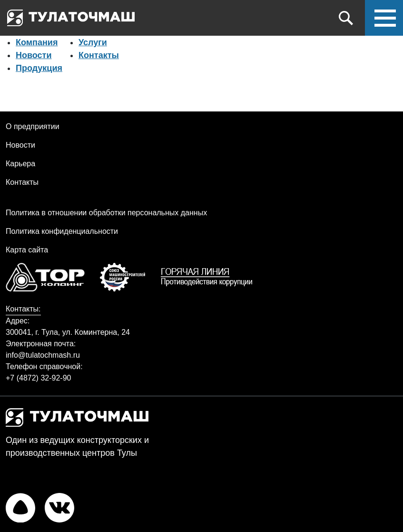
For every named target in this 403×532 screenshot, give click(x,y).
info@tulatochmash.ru (43, 355)
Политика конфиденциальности (62, 231)
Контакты (99, 55)
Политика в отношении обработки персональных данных (106, 213)
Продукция (39, 68)
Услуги (93, 42)
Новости (34, 55)
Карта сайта (27, 250)
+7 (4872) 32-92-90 (38, 378)
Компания (37, 42)
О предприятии (33, 126)
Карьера (20, 164)
